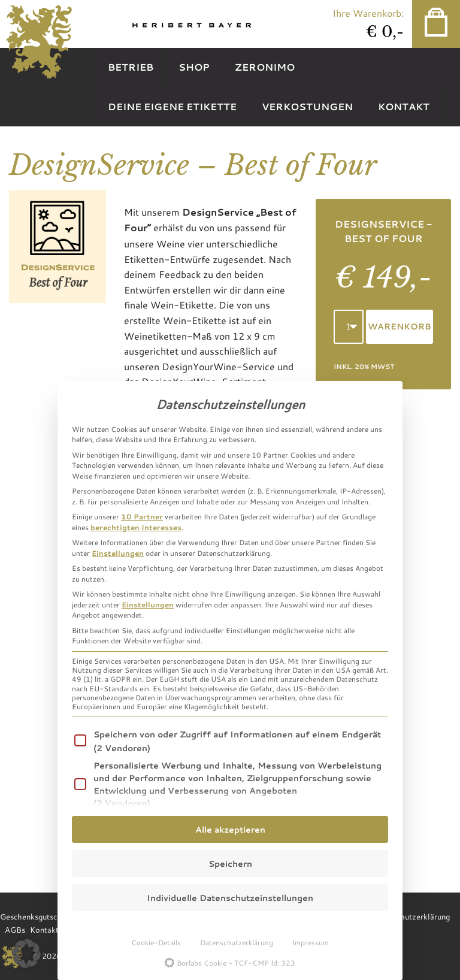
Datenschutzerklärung (237, 942)
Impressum (311, 942)
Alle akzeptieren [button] (230, 829)
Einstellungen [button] (118, 553)
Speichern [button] (230, 863)
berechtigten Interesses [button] (136, 527)
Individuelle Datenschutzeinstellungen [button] (230, 898)
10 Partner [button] (142, 516)
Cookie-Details (156, 942)
